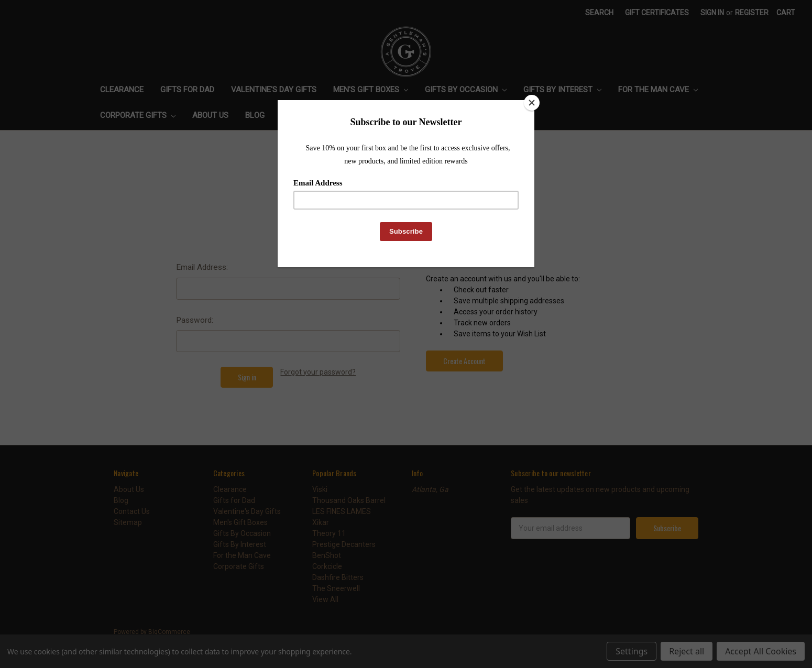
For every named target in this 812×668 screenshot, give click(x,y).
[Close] (532, 103)
